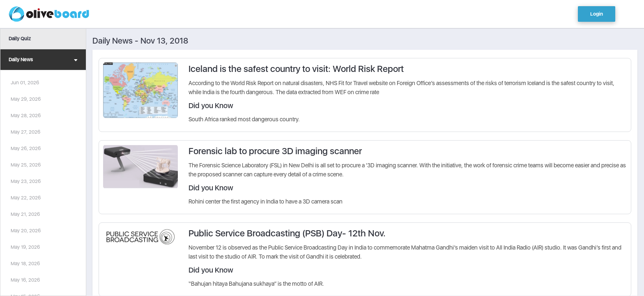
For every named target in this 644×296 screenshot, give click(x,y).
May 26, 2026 (26, 148)
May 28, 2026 (26, 116)
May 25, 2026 (26, 165)
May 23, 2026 (26, 181)
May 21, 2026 (25, 214)
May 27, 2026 (25, 132)
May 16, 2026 (25, 280)
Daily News (43, 61)
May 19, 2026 (25, 247)
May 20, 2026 (26, 231)
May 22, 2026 (26, 198)
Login (597, 14)
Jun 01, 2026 (25, 83)
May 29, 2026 (26, 99)
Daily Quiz (20, 39)
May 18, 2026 (25, 264)
